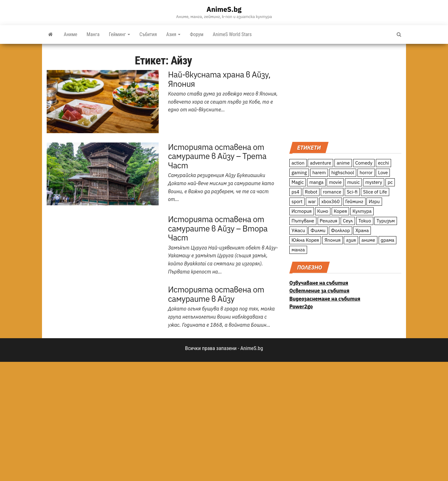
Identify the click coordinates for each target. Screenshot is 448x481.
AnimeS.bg (224, 9)
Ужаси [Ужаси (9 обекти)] (298, 230)
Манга (93, 34)
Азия (173, 34)
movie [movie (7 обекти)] (335, 182)
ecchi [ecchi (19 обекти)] (384, 163)
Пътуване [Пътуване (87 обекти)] (303, 221)
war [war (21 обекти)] (312, 201)
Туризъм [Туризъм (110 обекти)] (386, 221)
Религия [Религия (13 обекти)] (329, 221)
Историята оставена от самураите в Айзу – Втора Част (218, 228)
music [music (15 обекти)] (353, 182)
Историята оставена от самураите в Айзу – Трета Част (217, 156)
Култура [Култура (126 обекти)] (362, 211)
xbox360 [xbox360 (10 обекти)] (331, 201)
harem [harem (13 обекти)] (319, 173)
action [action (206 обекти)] (298, 163)
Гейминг (119, 34)
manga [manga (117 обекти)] (316, 182)
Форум (197, 34)
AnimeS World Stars (232, 34)
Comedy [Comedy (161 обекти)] (364, 163)
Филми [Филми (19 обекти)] (318, 230)
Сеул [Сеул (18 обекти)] (348, 221)
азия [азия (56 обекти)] (351, 240)
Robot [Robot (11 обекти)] (311, 192)
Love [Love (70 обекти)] (383, 173)
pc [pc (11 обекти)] (390, 182)
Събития (148, 34)
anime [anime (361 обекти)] (343, 163)
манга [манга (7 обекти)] (298, 250)
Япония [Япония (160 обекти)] (333, 240)
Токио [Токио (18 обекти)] (365, 221)
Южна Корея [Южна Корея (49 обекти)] (305, 240)
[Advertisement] (345, 92)
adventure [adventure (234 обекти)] (320, 163)
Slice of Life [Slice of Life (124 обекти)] (375, 192)
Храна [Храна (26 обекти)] (362, 230)
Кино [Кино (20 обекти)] (323, 211)
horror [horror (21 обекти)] (366, 173)
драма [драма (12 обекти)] (388, 240)
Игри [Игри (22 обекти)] (374, 201)
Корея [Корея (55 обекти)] (341, 211)
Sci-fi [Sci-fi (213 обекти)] (352, 192)
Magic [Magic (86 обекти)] (298, 182)
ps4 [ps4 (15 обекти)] (295, 192)
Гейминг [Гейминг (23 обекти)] (354, 201)
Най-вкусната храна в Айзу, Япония (219, 79)
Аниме (70, 34)
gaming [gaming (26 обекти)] (299, 173)
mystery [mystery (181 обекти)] (374, 182)
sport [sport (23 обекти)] (297, 201)
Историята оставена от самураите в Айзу (216, 294)
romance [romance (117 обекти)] (332, 192)
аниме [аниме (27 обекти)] (368, 240)
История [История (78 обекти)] (302, 211)
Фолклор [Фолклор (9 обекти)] (341, 230)
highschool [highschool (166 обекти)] (343, 173)
